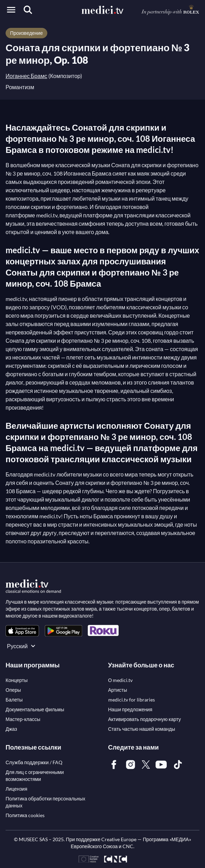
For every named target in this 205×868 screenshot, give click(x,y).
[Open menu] (11, 10)
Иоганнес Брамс (26, 76)
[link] (22, 631)
